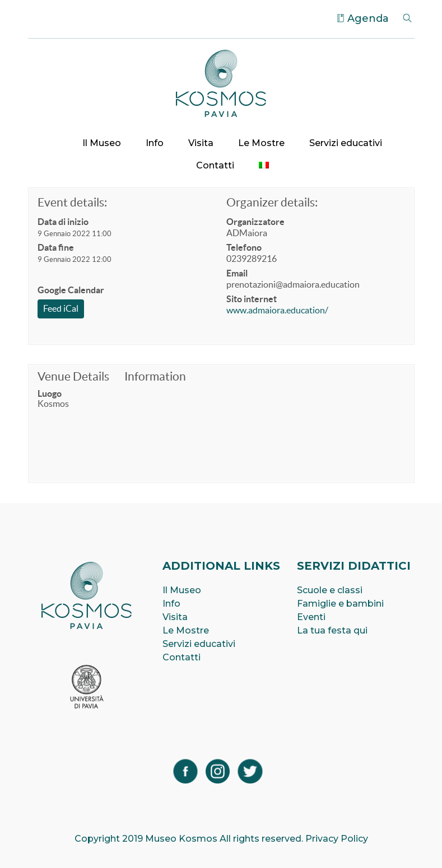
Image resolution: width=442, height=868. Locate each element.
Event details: (72, 202)
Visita (201, 143)
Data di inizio (63, 222)
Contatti (215, 165)
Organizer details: (272, 202)
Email (237, 273)
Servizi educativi (346, 143)
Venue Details (73, 376)
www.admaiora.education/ (277, 310)
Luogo (50, 393)
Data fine (56, 247)
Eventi (311, 617)
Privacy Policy (337, 839)
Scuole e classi (330, 590)
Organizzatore (255, 222)
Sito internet (252, 299)
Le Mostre (261, 143)
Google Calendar (71, 290)
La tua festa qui (332, 630)
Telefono (244, 247)
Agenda (368, 18)
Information (155, 376)
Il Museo (102, 143)
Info (155, 143)
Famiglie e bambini (340, 604)
